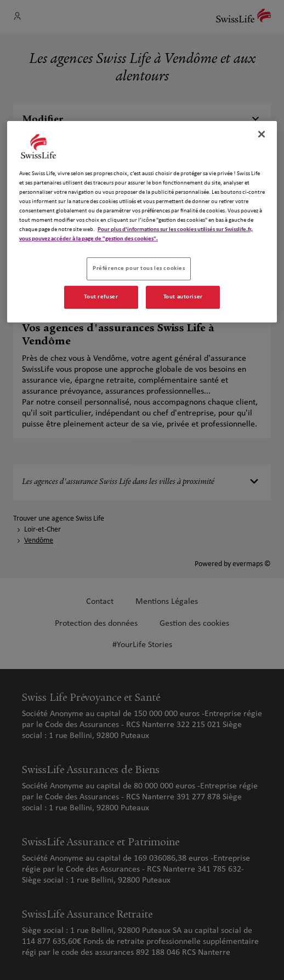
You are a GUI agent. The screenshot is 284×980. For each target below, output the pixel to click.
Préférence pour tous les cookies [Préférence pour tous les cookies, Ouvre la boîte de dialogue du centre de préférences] (139, 268)
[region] (142, 222)
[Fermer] (262, 134)
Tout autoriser (183, 297)
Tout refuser (101, 297)
